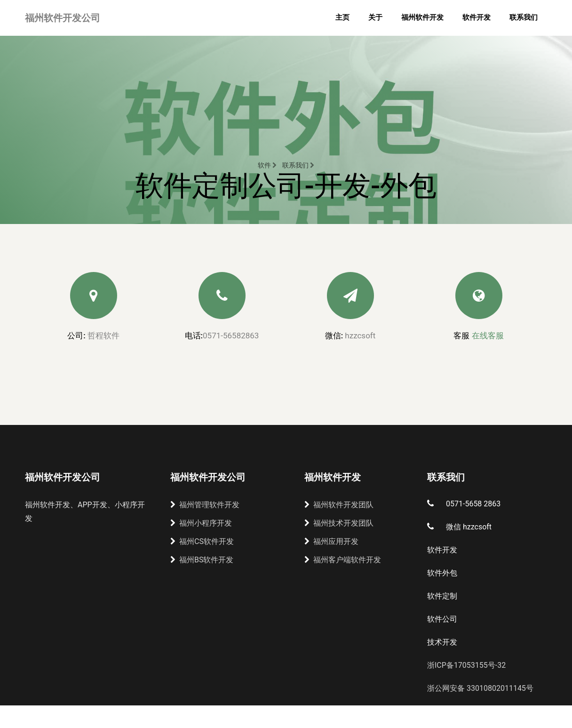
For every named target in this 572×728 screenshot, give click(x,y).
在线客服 (488, 336)
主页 (342, 17)
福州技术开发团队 (339, 523)
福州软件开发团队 (339, 505)
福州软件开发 (422, 17)
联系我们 (524, 17)
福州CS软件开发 (202, 541)
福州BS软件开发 (202, 560)
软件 (267, 165)
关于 (375, 17)
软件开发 (477, 17)
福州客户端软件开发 (343, 560)
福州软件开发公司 (63, 18)
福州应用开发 (331, 541)
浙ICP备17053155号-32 (466, 665)
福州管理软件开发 (205, 505)
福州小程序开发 (201, 523)
